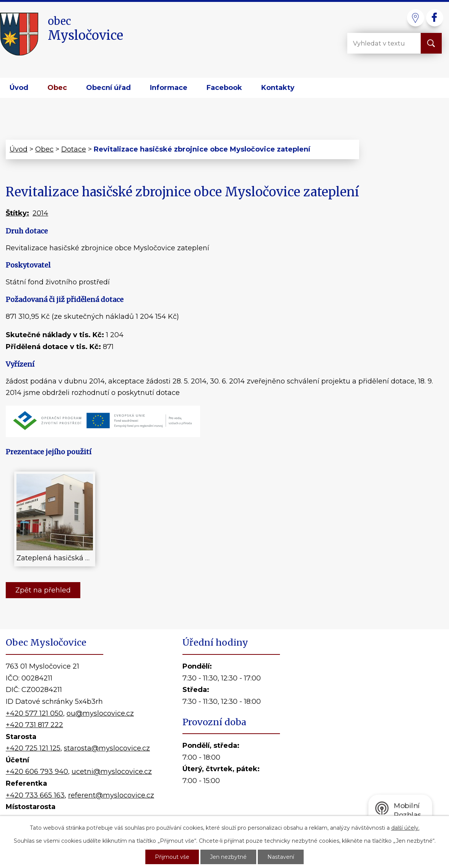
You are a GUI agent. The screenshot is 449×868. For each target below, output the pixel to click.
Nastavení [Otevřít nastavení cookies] (281, 857)
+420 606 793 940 (37, 772)
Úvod (19, 88)
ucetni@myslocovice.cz (112, 772)
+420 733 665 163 (35, 795)
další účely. (405, 828)
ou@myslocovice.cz (100, 713)
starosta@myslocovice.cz (107, 748)
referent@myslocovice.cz (111, 795)
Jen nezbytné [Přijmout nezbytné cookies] (228, 857)
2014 (40, 213)
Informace (169, 88)
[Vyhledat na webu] (378, 43)
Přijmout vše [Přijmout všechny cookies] (172, 857)
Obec (57, 88)
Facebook (224, 88)
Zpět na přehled (43, 590)
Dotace (74, 149)
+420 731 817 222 (34, 725)
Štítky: (17, 213)
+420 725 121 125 (33, 748)
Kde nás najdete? (364, 736)
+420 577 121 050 (34, 713)
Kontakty (278, 88)
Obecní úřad (108, 88)
